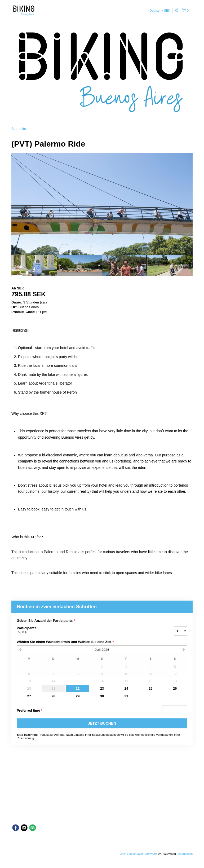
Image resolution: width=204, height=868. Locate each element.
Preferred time (30, 711)
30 (102, 696)
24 (126, 688)
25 (150, 688)
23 (102, 688)
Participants (89, 630)
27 (29, 696)
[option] (34, 266)
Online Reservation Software (138, 854)
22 (78, 688)
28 (53, 696)
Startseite (19, 129)
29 (78, 696)
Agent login (185, 854)
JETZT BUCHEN (102, 723)
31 (126, 696)
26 (175, 688)
